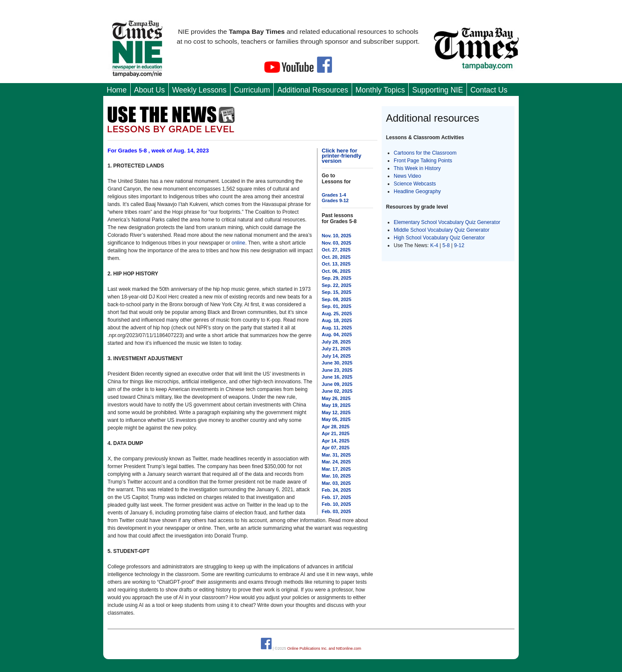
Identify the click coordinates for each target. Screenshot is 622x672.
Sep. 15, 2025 (336, 292)
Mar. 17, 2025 (336, 469)
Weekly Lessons (199, 90)
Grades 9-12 (335, 200)
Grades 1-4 (334, 195)
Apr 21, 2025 (336, 433)
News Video (407, 176)
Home (117, 90)
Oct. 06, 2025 (336, 271)
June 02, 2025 (337, 391)
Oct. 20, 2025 (336, 257)
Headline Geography (417, 191)
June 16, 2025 (337, 377)
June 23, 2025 (337, 370)
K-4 (434, 245)
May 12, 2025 (336, 412)
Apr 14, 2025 (336, 441)
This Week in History (417, 168)
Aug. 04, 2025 (337, 335)
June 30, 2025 (337, 363)
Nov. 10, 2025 (336, 236)
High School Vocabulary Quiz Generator (439, 238)
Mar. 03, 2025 (336, 483)
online (239, 243)
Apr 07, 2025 (336, 448)
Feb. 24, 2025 (336, 490)
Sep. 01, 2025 (336, 306)
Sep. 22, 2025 (336, 285)
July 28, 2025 (336, 342)
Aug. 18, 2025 (337, 320)
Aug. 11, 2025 (337, 328)
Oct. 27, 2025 (336, 250)
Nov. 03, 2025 (336, 243)
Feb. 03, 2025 (336, 511)
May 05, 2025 (336, 419)
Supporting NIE (438, 90)
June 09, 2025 (337, 384)
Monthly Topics (380, 90)
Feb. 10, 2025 (336, 504)
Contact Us (489, 90)
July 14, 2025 (336, 356)
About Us (150, 90)
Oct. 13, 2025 (336, 264)
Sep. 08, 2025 (336, 299)
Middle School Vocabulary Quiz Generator (441, 230)
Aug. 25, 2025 (337, 314)
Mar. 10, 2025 (336, 476)
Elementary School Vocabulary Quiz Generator (447, 222)
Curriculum (252, 90)
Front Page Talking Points (423, 161)
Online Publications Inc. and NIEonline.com (324, 648)
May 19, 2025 (336, 405)
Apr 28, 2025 (336, 427)
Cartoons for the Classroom (425, 153)
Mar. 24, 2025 (336, 462)
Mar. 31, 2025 (336, 455)
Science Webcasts (415, 184)
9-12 (459, 245)
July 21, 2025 (336, 349)
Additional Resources (312, 90)
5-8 (447, 245)
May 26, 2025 (336, 398)
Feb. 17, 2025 (336, 497)
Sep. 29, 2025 (336, 278)
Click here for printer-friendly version (341, 156)
